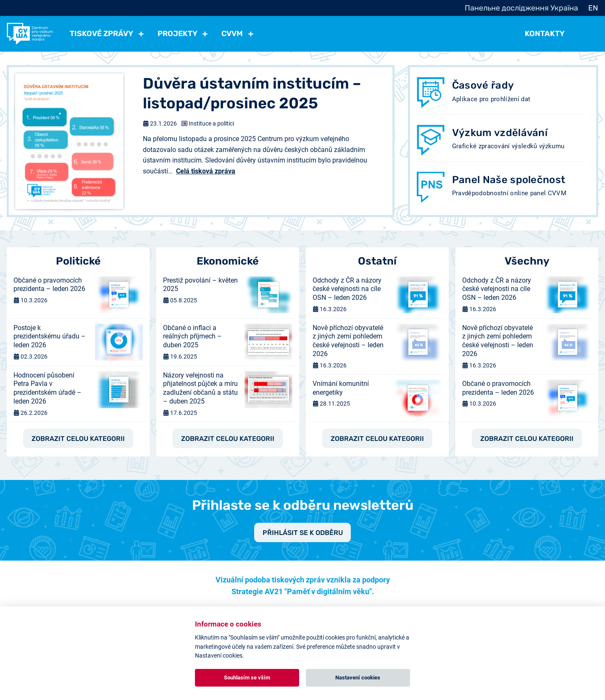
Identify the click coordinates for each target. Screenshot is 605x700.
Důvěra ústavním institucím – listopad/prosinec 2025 (252, 93)
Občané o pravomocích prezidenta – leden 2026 (49, 285)
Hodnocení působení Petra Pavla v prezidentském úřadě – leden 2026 (47, 388)
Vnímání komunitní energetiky (341, 388)
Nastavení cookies (358, 678)
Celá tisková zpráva (206, 171)
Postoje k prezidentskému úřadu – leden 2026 (50, 337)
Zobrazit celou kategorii (78, 439)
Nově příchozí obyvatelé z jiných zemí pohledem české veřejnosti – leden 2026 (348, 341)
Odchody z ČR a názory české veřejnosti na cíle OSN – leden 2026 (347, 289)
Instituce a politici (211, 123)
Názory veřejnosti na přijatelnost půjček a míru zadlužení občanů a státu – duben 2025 (200, 388)
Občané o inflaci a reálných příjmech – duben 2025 (192, 337)
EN (593, 8)
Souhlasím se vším (247, 678)
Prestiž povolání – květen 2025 (200, 285)
